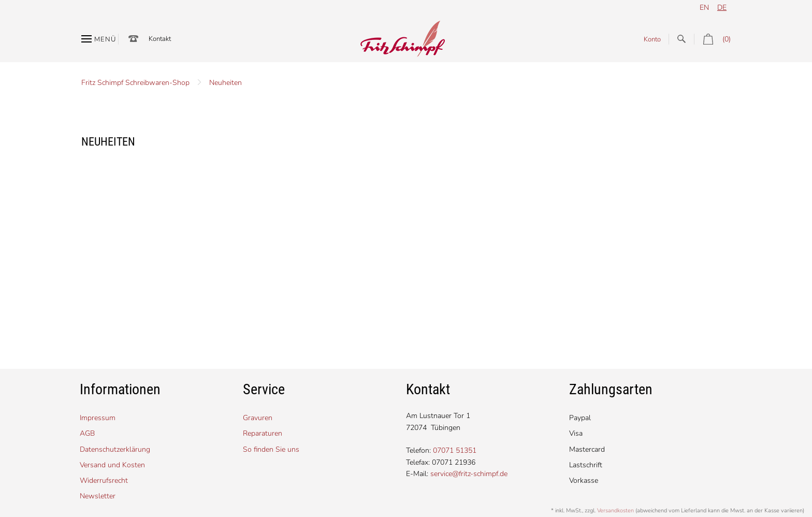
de (722, 8)
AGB (87, 433)
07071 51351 (455, 450)
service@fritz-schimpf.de (469, 474)
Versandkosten (615, 511)
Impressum (98, 418)
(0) (712, 39)
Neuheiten (226, 83)
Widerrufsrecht (104, 480)
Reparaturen (263, 433)
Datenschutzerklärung (115, 449)
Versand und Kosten (112, 465)
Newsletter (98, 496)
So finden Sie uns (271, 449)
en (704, 8)
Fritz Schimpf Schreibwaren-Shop (135, 83)
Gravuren (258, 418)
